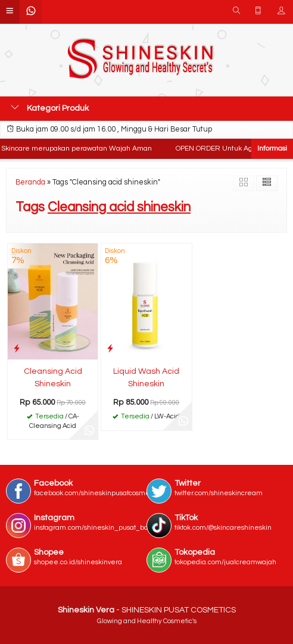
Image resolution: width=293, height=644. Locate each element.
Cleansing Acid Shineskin (53, 378)
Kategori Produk (50, 108)
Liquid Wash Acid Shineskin (146, 378)
